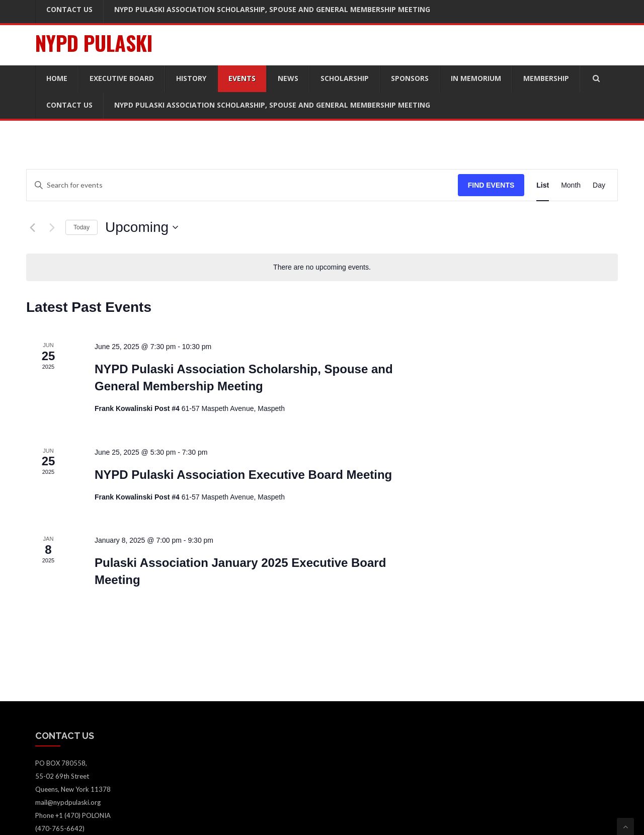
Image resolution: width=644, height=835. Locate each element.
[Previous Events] (32, 227)
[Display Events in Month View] (571, 185)
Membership (546, 78)
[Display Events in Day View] (599, 185)
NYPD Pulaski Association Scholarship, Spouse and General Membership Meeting (272, 105)
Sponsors (410, 78)
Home (57, 78)
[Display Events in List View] (543, 185)
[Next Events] (52, 227)
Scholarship (345, 78)
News (288, 78)
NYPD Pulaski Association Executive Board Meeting (243, 475)
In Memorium (476, 78)
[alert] (322, 267)
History (191, 78)
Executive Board (122, 78)
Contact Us (69, 105)
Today (82, 227)
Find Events (491, 185)
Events (242, 78)
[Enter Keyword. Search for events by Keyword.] (242, 185)
